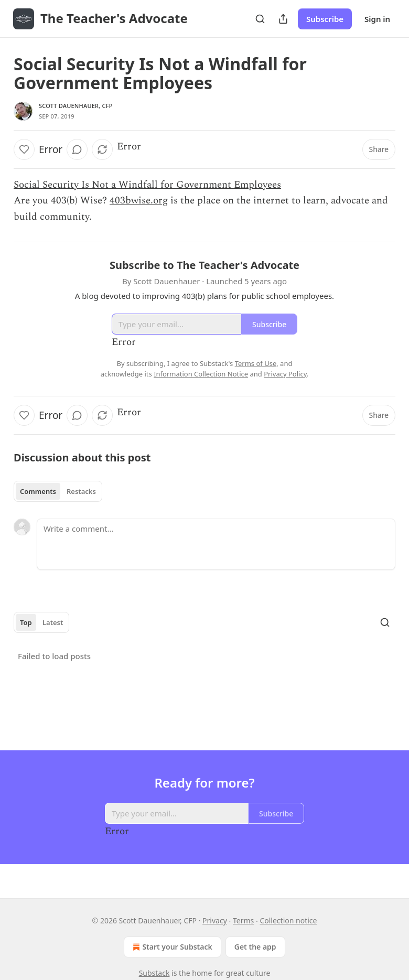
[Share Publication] (283, 19)
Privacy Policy (285, 374)
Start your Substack (171, 947)
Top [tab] (26, 622)
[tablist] (58, 491)
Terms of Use (256, 363)
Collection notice (288, 920)
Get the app (255, 947)
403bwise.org (139, 201)
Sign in (377, 19)
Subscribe (325, 19)
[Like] (24, 149)
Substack (154, 973)
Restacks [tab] (81, 491)
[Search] (260, 19)
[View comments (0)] (77, 149)
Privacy (215, 920)
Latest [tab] (53, 622)
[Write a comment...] (216, 544)
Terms (243, 920)
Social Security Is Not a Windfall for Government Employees (147, 185)
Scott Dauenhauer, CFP (76, 106)
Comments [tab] (38, 491)
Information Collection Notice (201, 374)
